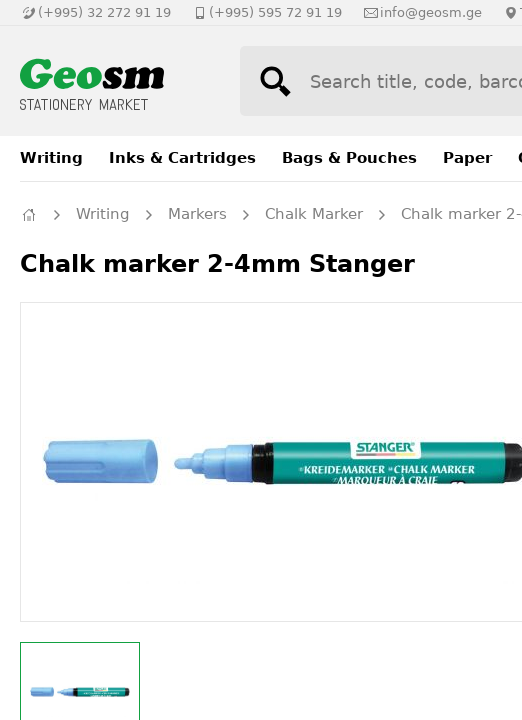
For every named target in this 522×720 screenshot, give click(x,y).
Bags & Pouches (349, 158)
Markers (197, 214)
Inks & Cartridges (182, 158)
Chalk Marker (314, 214)
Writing (51, 158)
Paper (467, 158)
